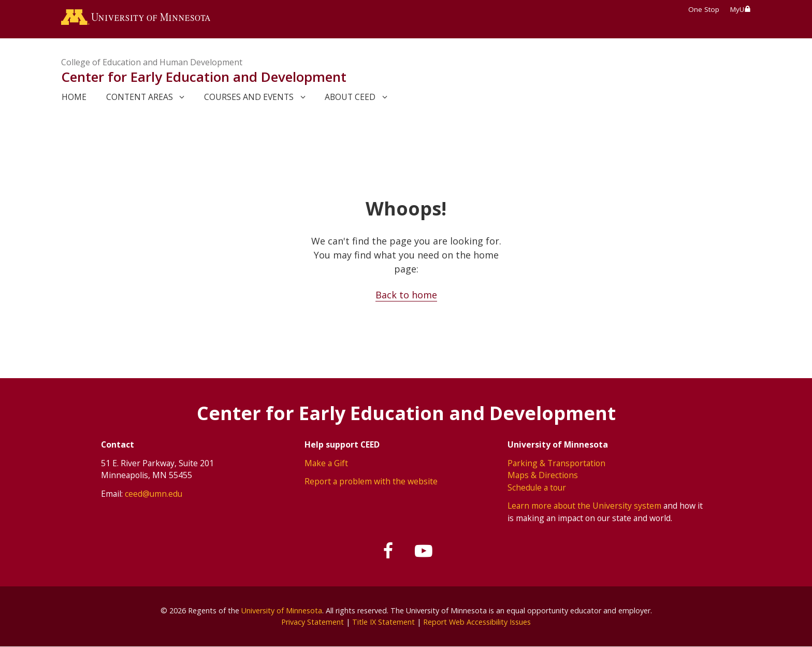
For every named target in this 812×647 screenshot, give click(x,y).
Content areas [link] (140, 97)
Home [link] (74, 97)
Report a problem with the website (371, 481)
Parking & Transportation (556, 463)
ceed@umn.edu (154, 494)
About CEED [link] (350, 97)
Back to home (406, 295)
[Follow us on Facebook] (389, 551)
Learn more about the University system (584, 506)
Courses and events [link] (249, 97)
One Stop (704, 9)
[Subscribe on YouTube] (424, 551)
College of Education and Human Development (152, 62)
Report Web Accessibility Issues (477, 622)
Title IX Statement (383, 622)
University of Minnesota (282, 610)
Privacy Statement (313, 622)
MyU (741, 9)
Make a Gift (326, 463)
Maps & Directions (543, 475)
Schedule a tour (537, 487)
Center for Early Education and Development (204, 77)
